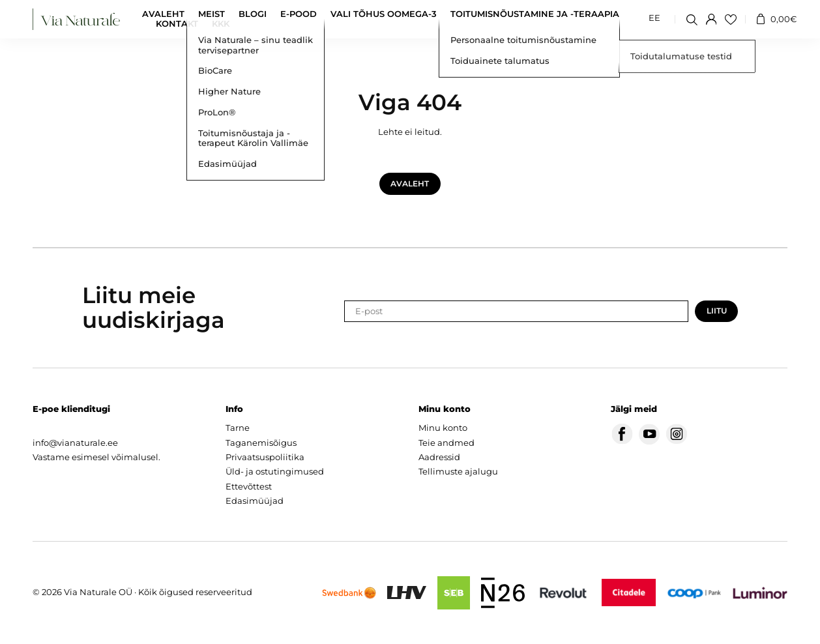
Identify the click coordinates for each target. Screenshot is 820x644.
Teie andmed (447, 443)
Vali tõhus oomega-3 (384, 14)
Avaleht (163, 14)
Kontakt (177, 24)
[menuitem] (654, 19)
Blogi (253, 14)
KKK (221, 24)
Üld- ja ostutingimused (275, 472)
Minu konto (443, 428)
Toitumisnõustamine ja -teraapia (535, 14)
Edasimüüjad (255, 501)
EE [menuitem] (654, 19)
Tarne (238, 428)
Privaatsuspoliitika (265, 457)
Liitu (717, 311)
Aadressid (439, 457)
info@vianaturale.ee (75, 443)
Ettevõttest (249, 487)
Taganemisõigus (261, 443)
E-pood (299, 14)
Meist (212, 14)
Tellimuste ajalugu (458, 472)
